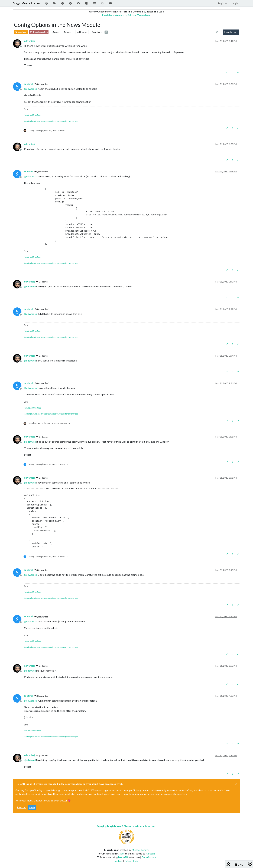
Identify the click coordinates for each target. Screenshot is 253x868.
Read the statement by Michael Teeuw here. (126, 15)
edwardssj (29, 41)
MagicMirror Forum (26, 3)
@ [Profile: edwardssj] (31, 89)
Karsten (150, 854)
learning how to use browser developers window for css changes (51, 121)
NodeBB (123, 857)
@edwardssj (41, 84)
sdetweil (28, 84)
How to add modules (33, 115)
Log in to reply (231, 32)
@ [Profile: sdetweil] (30, 286)
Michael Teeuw (140, 850)
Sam (122, 854)
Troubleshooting (39, 32)
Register (21, 808)
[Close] (236, 784)
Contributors (149, 857)
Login (32, 808)
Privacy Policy (132, 861)
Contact (118, 861)
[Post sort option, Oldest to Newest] (217, 32)
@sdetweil (42, 282)
